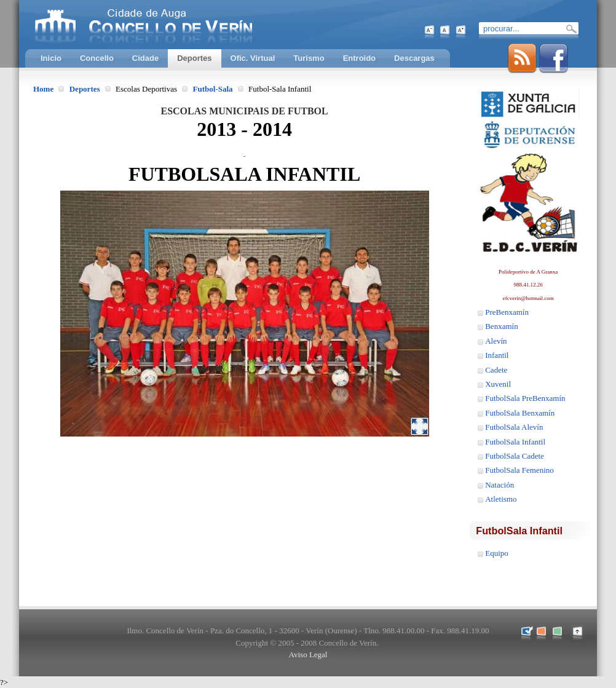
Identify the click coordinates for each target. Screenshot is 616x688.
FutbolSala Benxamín (520, 413)
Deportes (85, 89)
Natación (500, 485)
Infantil (497, 355)
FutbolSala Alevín (514, 427)
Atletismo (501, 499)
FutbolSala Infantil (515, 442)
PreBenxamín (507, 312)
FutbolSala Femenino (519, 470)
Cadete (496, 370)
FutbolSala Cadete (515, 456)
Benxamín (501, 326)
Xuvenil (498, 384)
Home (43, 89)
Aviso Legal (308, 654)
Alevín (496, 341)
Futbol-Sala (213, 89)
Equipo (497, 553)
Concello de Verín (194, 25)
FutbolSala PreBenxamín (525, 398)
